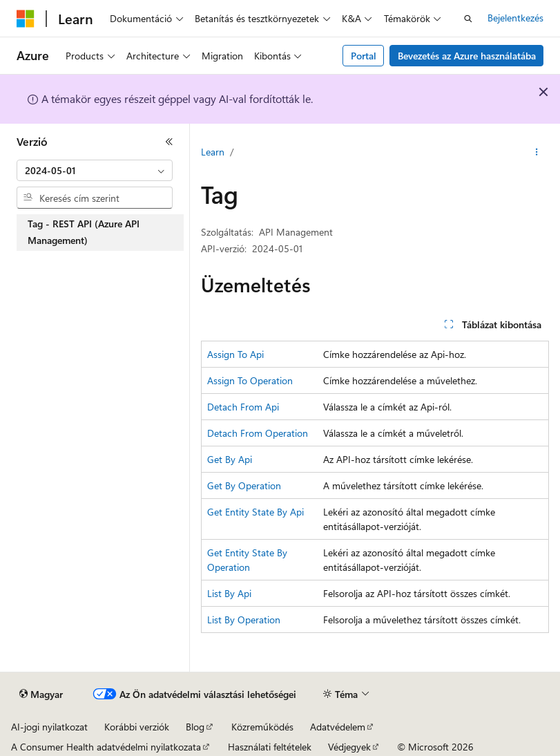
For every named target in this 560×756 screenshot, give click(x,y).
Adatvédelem (338, 727)
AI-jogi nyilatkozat (49, 727)
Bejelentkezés (515, 18)
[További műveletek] (537, 153)
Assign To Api (235, 354)
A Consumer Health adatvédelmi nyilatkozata (106, 747)
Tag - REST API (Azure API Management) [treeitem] (84, 232)
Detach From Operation (258, 433)
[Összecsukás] (169, 142)
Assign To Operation (250, 380)
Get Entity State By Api (255, 512)
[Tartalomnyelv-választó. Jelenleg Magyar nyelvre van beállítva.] (41, 694)
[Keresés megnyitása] (468, 19)
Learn (213, 152)
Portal (364, 56)
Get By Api (230, 459)
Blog (195, 727)
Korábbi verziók (137, 727)
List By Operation (244, 620)
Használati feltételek (270, 747)
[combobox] (95, 171)
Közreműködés (262, 727)
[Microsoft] (26, 19)
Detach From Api (243, 407)
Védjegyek (349, 747)
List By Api (229, 593)
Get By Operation (244, 485)
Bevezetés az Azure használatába (467, 56)
